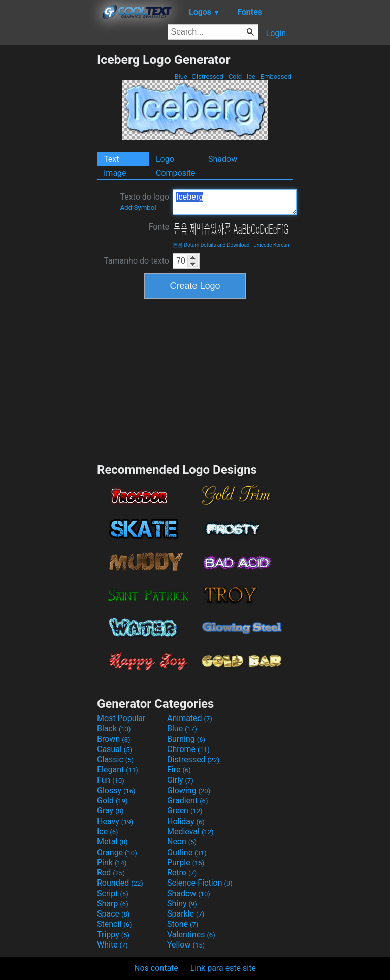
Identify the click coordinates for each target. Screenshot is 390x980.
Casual (115, 749)
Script (113, 893)
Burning (186, 739)
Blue (181, 76)
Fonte (159, 227)
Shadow (223, 159)
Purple (186, 862)
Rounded (120, 883)
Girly (180, 780)
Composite (176, 173)
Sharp (113, 904)
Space (113, 914)
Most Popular (121, 718)
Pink (112, 862)
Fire (179, 770)
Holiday (186, 821)
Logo (165, 159)
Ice (251, 76)
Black (114, 728)
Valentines (191, 935)
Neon (182, 842)
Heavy (115, 821)
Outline (187, 852)
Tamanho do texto (136, 261)
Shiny (182, 904)
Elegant (118, 770)
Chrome (188, 749)
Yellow (186, 945)
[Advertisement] (48, 205)
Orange (117, 852)
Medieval (190, 831)
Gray (110, 811)
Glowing (189, 790)
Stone (183, 924)
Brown (113, 739)
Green (185, 811)
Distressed (208, 76)
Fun (111, 780)
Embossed (276, 76)
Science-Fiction (200, 883)
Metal (112, 842)
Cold (235, 76)
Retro (182, 873)
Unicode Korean (271, 245)
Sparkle (186, 914)
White (112, 945)
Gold (112, 801)
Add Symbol (138, 207)
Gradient (187, 801)
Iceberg (235, 202)
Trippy (113, 935)
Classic (115, 759)
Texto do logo (144, 202)
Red (111, 873)
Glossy (116, 790)
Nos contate (156, 968)
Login (276, 33)
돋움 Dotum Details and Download (211, 245)
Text (111, 159)
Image (115, 173)
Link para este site (223, 968)
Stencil (114, 924)
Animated (190, 718)
